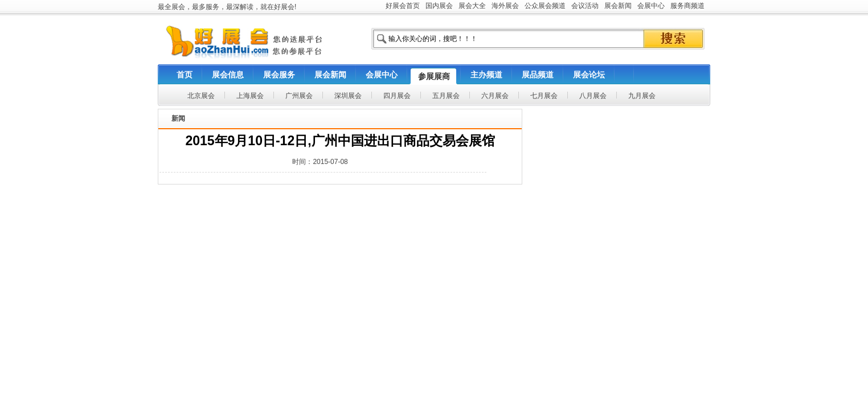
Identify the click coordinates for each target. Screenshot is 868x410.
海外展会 (505, 6)
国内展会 (439, 6)
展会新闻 (618, 6)
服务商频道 (687, 6)
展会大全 (472, 6)
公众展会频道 (545, 6)
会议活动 (585, 6)
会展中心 (651, 6)
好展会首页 (403, 6)
